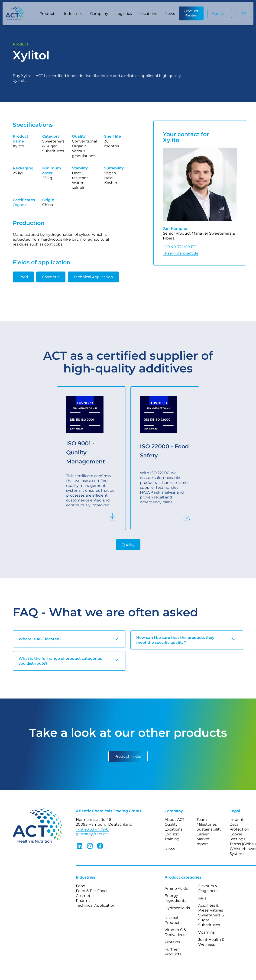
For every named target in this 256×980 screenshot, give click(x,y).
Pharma (83, 901)
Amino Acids (176, 888)
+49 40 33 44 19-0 (92, 829)
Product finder (191, 13)
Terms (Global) (243, 844)
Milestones (207, 824)
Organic (20, 205)
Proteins (172, 942)
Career (203, 834)
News (170, 14)
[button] (48, 13)
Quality (128, 545)
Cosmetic (51, 277)
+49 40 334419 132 (180, 247)
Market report (203, 841)
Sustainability (209, 829)
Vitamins (206, 932)
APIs (202, 898)
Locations (148, 14)
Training (172, 839)
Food (23, 277)
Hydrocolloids (177, 908)
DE (243, 14)
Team (202, 820)
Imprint (237, 820)
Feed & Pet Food (91, 891)
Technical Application (93, 277)
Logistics (124, 14)
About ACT (174, 820)
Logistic (172, 834)
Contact (220, 14)
